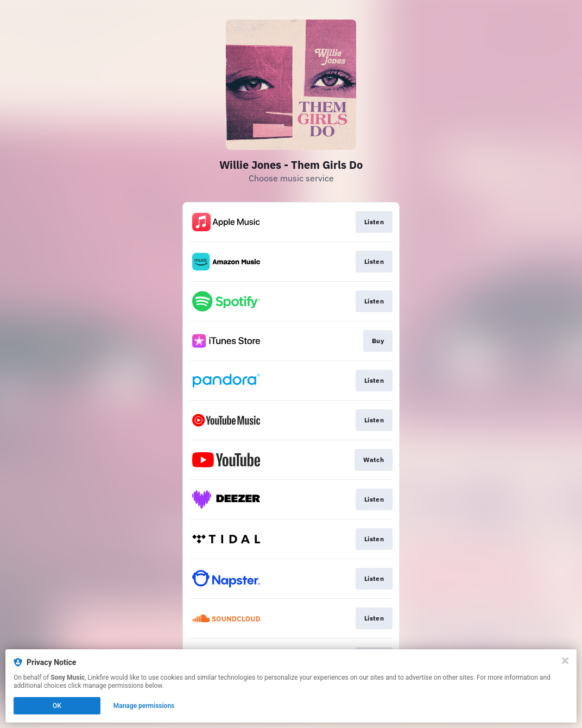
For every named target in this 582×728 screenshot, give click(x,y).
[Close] (565, 661)
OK (57, 706)
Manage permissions (144, 706)
